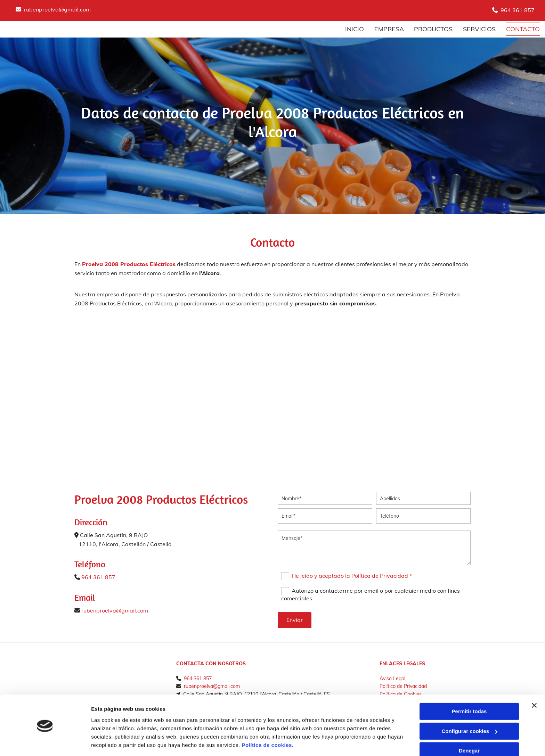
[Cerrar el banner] (534, 684)
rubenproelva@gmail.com (57, 9)
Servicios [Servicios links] (479, 29)
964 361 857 (518, 10)
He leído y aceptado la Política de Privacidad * (352, 576)
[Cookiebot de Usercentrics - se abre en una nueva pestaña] (45, 742)
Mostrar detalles (111, 742)
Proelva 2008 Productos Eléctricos (129, 264)
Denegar (469, 729)
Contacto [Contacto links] (523, 29)
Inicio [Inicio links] (354, 29)
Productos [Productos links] (433, 29)
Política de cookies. (267, 723)
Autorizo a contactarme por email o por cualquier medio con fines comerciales (370, 594)
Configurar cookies (469, 709)
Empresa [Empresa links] (389, 29)
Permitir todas (469, 690)
